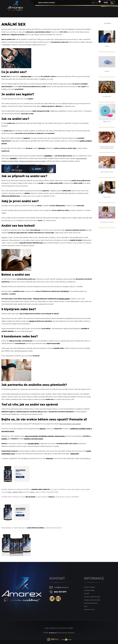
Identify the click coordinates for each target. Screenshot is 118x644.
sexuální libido (33, 444)
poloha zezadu (64, 299)
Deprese (107, 46)
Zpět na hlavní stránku (47, 3)
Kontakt (86, 593)
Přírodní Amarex (89, 609)
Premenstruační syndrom (107, 222)
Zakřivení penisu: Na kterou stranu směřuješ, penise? (107, 147)
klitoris (66, 291)
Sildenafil (107, 71)
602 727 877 (60, 592)
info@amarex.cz (61, 587)
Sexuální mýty (107, 197)
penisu (32, 492)
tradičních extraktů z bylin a (81, 429)
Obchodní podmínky (91, 603)
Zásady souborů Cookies (92, 600)
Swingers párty (107, 96)
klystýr (32, 321)
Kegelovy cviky (107, 122)
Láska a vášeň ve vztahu (107, 172)
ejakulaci (15, 492)
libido (21, 492)
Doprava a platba (89, 587)
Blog (86, 606)
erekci (9, 492)
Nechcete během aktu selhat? (70, 424)
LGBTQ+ (43, 79)
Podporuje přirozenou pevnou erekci (32, 161)
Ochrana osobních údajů (92, 597)
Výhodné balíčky (89, 590)
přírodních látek (8, 431)
